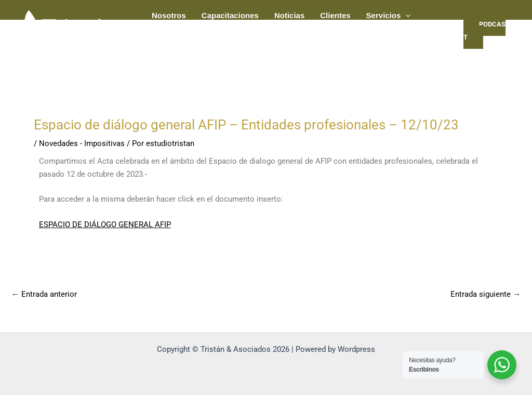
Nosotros (169, 15)
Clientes (335, 15)
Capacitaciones (230, 15)
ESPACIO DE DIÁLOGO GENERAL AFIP (105, 225)
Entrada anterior (44, 294)
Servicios (389, 16)
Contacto (169, 47)
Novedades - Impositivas (82, 143)
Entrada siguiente (486, 294)
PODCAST (484, 31)
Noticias (289, 15)
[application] (405, 16)
